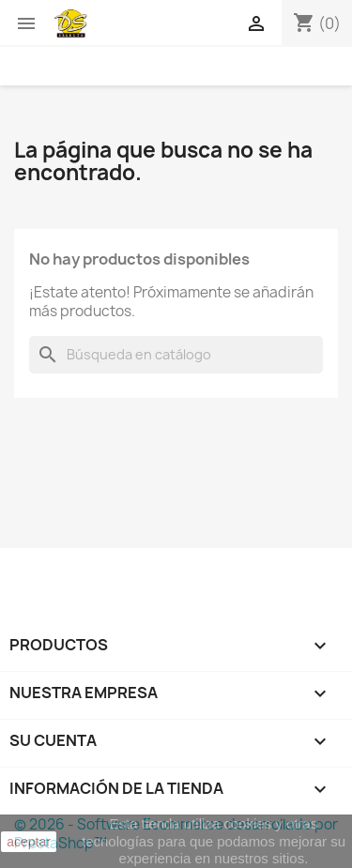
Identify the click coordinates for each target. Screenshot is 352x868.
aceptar (29, 842)
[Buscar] (176, 355)
